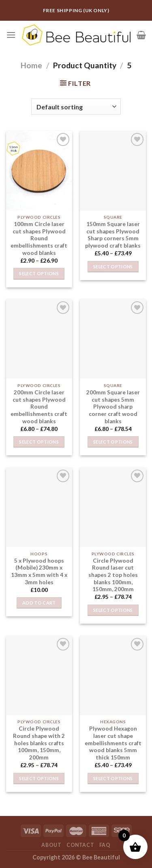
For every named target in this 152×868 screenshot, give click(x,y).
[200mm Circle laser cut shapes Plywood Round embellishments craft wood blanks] (39, 339)
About (51, 845)
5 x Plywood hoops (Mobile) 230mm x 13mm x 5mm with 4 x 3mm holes (39, 571)
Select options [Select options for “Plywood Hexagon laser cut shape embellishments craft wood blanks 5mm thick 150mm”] (113, 778)
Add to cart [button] (39, 603)
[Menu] (11, 35)
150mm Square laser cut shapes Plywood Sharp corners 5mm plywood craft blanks (113, 235)
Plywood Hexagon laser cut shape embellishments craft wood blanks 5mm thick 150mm (113, 743)
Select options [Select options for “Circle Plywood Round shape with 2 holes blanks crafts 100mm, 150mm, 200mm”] (39, 778)
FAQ (105, 845)
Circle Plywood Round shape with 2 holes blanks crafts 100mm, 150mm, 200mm (39, 743)
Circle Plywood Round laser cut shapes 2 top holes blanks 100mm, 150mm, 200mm (113, 575)
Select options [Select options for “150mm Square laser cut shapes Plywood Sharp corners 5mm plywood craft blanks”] (113, 266)
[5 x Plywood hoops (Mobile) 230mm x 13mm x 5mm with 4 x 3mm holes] (39, 507)
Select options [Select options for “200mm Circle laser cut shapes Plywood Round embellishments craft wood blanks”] (39, 442)
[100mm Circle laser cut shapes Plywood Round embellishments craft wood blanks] (39, 171)
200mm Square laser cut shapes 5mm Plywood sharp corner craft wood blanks (113, 407)
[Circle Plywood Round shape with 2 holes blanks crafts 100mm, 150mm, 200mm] (39, 675)
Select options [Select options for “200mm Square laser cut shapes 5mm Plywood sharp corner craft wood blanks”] (113, 442)
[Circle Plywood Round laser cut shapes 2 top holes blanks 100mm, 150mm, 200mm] (113, 507)
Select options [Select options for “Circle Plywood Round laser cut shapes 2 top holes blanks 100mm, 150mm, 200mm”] (113, 610)
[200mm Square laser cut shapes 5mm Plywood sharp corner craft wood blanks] (113, 339)
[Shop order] (76, 107)
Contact (80, 845)
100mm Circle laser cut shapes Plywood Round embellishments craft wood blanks (39, 238)
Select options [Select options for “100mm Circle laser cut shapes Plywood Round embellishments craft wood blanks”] (39, 273)
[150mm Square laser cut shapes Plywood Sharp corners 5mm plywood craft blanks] (113, 171)
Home (31, 65)
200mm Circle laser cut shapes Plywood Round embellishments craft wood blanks (39, 407)
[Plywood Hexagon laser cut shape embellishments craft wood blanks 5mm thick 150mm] (113, 675)
